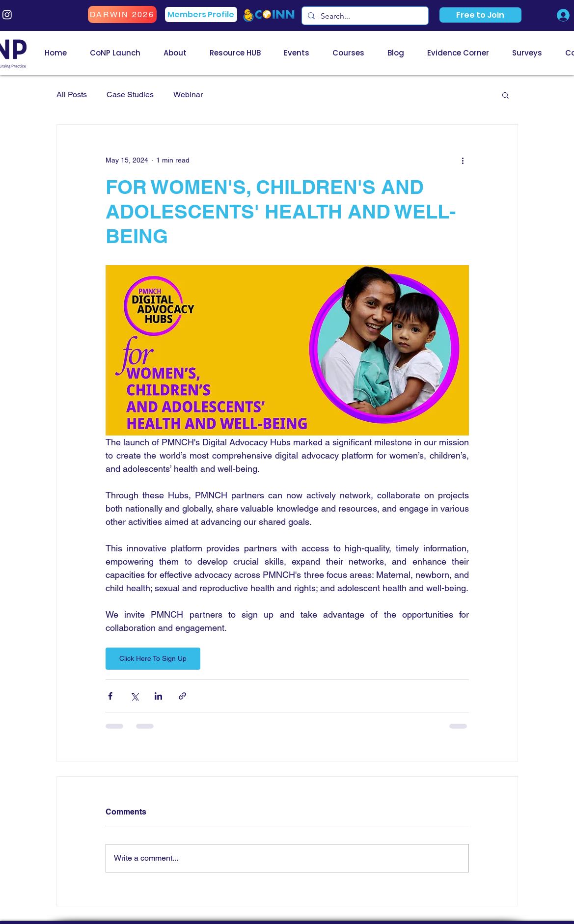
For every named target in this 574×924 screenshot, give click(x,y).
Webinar (188, 95)
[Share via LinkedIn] (158, 696)
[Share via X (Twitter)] (134, 696)
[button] (480, 15)
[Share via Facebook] (110, 696)
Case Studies (130, 95)
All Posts (72, 95)
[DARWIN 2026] (122, 14)
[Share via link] (182, 696)
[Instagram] (7, 14)
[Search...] (364, 16)
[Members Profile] (201, 14)
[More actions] (463, 160)
